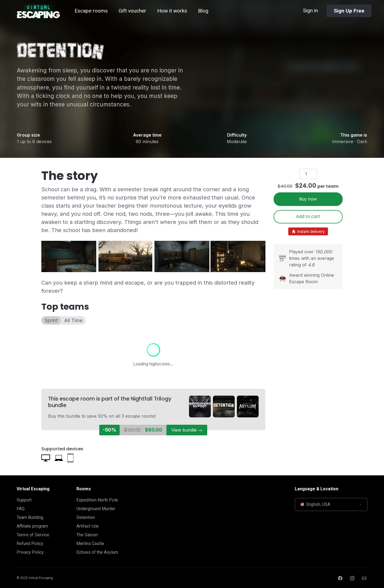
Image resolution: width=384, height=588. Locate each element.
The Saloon (87, 535)
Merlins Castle (90, 544)
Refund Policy (30, 544)
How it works (172, 11)
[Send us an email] (364, 578)
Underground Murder (96, 509)
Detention (86, 517)
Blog (203, 11)
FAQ (21, 509)
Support (24, 500)
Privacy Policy (30, 552)
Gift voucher (132, 11)
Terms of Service (33, 535)
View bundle (187, 430)
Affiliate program (32, 526)
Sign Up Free (349, 11)
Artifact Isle (88, 526)
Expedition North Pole (97, 500)
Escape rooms (91, 11)
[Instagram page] (352, 578)
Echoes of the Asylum (97, 552)
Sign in (310, 10)
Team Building (30, 517)
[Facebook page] (340, 578)
